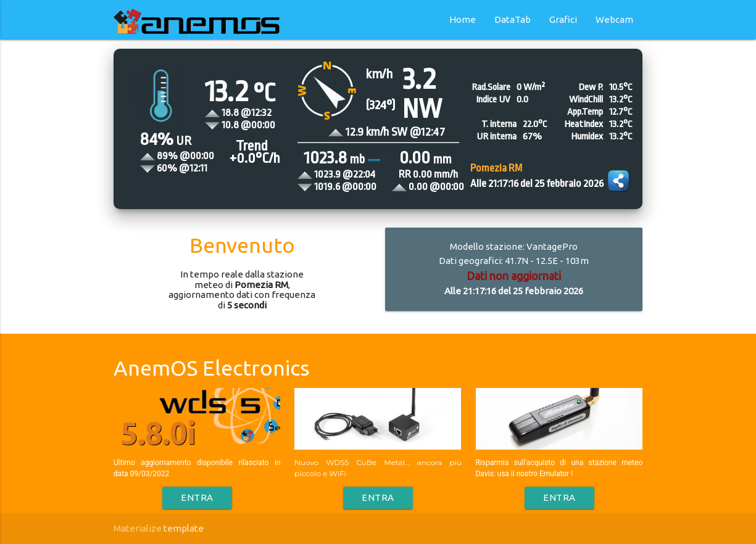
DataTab (513, 19)
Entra (197, 497)
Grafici (563, 19)
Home (463, 19)
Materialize (138, 528)
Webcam (614, 19)
